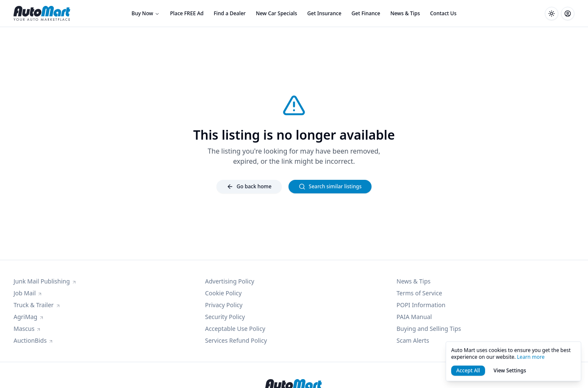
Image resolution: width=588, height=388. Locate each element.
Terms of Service (419, 293)
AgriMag (29, 317)
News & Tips (405, 13)
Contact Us (443, 13)
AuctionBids (33, 340)
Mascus (27, 329)
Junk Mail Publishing (45, 281)
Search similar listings (330, 186)
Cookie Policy (223, 293)
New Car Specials (276, 13)
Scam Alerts (413, 340)
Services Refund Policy (236, 340)
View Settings (510, 370)
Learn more (531, 357)
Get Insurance (324, 13)
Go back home (249, 186)
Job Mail (28, 293)
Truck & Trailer (37, 305)
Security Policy (225, 317)
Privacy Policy (224, 305)
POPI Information (421, 305)
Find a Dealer (230, 13)
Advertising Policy (230, 281)
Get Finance (366, 13)
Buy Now (146, 13)
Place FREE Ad (187, 13)
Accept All (468, 370)
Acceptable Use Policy (235, 329)
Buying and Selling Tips (429, 329)
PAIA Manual (414, 317)
